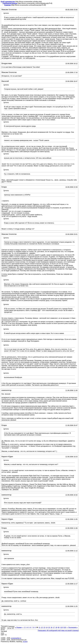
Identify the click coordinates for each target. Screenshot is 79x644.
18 (56, 627)
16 (51, 627)
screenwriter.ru (16, 638)
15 (49, 627)
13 (44, 627)
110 (61, 627)
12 (42, 627)
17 (54, 627)
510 (65, 627)
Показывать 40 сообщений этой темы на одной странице (58, 631)
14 (47, 627)
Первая (18, 627)
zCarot (25, 642)
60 (59, 627)
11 (39, 627)
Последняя (73, 627)
